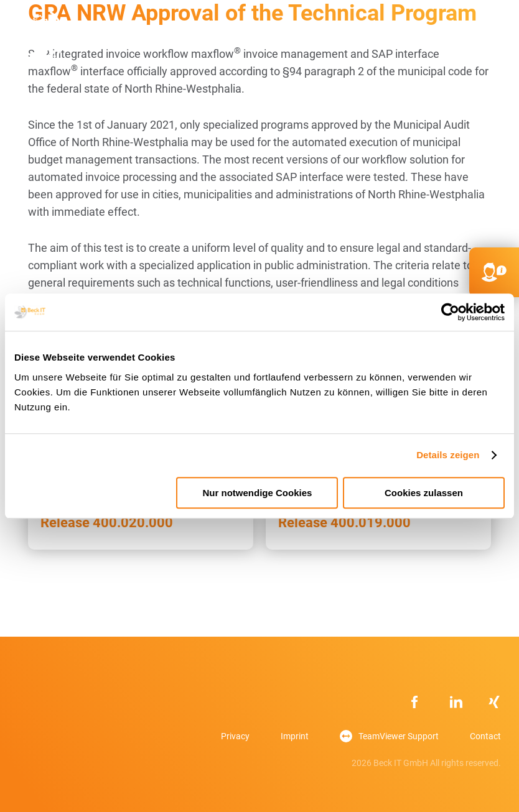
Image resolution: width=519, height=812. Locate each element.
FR (458, 37)
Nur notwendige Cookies (258, 493)
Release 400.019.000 (344, 523)
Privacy (235, 736)
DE (433, 37)
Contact (485, 736)
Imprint (295, 736)
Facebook (418, 702)
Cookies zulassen (424, 493)
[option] (475, 801)
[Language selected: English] (482, 800)
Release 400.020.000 (107, 523)
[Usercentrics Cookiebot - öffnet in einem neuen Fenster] (450, 312)
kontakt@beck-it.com (408, 37)
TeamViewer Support (399, 736)
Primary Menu (492, 37)
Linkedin (456, 702)
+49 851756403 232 (383, 37)
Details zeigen (448, 455)
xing (495, 702)
